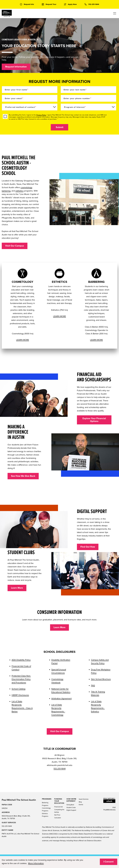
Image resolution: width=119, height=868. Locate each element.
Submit (60, 127)
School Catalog (18, 689)
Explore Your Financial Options (94, 420)
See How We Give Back (23, 476)
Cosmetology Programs (46, 809)
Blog (80, 802)
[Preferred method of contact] (30, 107)
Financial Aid (58, 807)
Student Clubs (71, 808)
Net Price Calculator (58, 816)
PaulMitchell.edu (109, 810)
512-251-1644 (60, 769)
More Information (36, 863)
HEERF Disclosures (20, 695)
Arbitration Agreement (61, 698)
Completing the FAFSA (59, 811)
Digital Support (71, 810)
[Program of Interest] (88, 107)
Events (81, 805)
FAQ (93, 685)
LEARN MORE (23, 340)
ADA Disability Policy (21, 660)
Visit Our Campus (15, 246)
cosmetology (26, 187)
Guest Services (84, 799)
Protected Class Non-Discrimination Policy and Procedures (21, 679)
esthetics (19, 191)
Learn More (17, 588)
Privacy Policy (41, 115)
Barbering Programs (45, 804)
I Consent (108, 862)
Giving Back (70, 805)
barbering (6, 191)
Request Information (16, 67)
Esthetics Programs (45, 815)
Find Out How (88, 547)
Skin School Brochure (101, 679)
